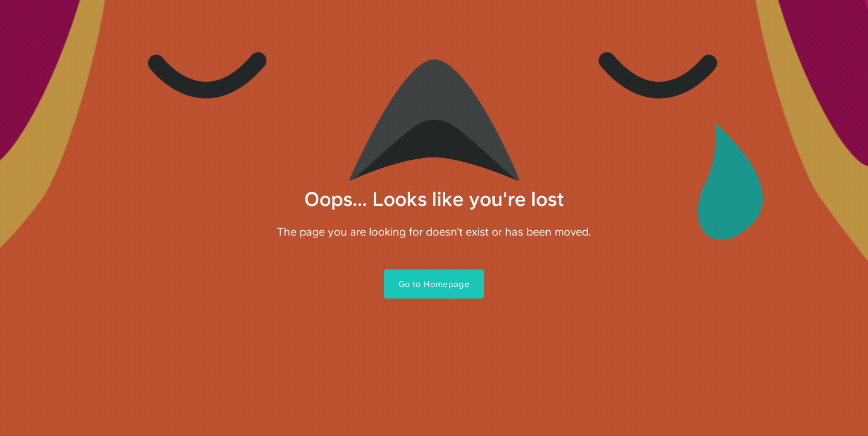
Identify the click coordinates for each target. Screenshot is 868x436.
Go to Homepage (434, 284)
